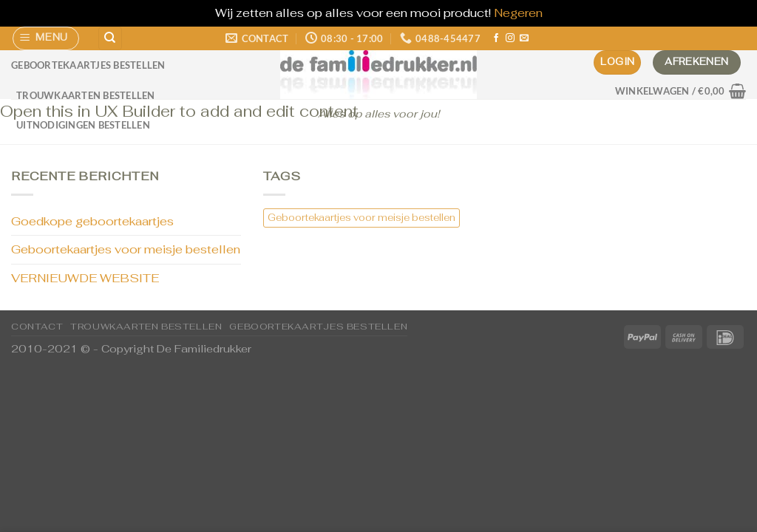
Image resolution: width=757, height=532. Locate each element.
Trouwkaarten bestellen (86, 95)
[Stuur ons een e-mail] (524, 38)
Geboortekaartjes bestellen (88, 65)
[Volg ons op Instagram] (510, 38)
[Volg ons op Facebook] (496, 38)
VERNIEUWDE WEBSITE (85, 278)
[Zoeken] (110, 39)
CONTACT (37, 327)
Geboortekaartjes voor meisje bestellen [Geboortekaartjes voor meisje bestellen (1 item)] (361, 218)
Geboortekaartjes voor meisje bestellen (126, 249)
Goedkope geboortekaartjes (92, 221)
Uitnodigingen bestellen (83, 125)
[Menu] (46, 38)
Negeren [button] (518, 13)
